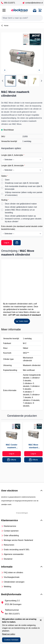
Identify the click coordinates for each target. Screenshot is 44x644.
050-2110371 (8, 3)
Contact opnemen (11, 531)
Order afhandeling (11, 535)
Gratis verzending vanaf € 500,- (17, 550)
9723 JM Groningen (13, 604)
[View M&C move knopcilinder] (22, 81)
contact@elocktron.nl (33, 3)
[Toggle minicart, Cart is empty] (40, 10)
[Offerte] (17, 243)
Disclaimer (8, 559)
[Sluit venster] (41, 620)
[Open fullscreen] (22, 53)
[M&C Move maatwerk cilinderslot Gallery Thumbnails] (22, 81)
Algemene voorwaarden (14, 554)
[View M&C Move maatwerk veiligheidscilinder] (10, 81)
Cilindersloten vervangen (14, 582)
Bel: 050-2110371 (12, 614)
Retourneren (9, 545)
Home (5, 26)
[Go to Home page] (19, 10)
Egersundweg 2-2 (12, 601)
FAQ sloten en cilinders (13, 573)
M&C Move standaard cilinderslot (33, 446)
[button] (22, 491)
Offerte (12, 460)
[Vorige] (5, 70)
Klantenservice (10, 526)
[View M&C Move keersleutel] (34, 81)
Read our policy (9, 634)
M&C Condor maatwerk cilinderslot (12, 446)
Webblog (7, 587)
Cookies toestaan (11, 640)
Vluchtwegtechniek (12, 577)
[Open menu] (4, 10)
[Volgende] (39, 70)
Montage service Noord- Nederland (18, 540)
